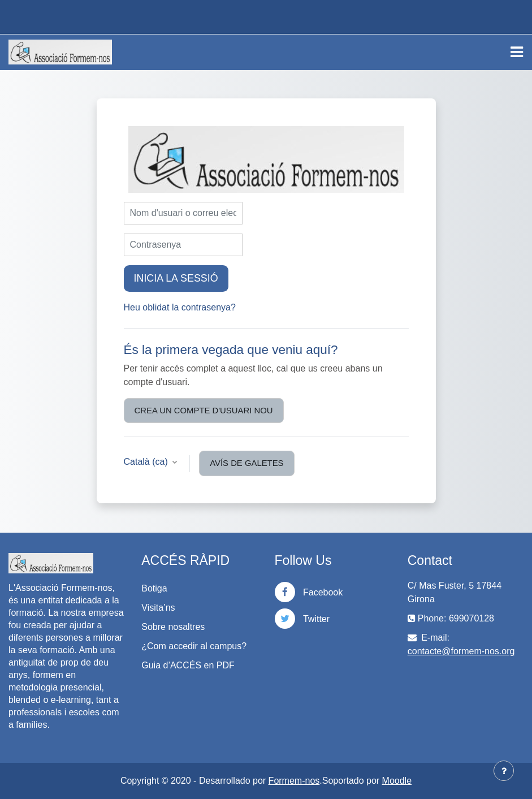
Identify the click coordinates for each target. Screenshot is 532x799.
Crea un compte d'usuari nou (204, 411)
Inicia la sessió (176, 278)
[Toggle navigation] (517, 52)
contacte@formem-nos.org (461, 651)
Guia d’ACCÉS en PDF (188, 665)
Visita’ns (158, 608)
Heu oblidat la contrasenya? (180, 307)
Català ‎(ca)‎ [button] (147, 462)
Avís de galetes (246, 463)
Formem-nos (294, 781)
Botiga (154, 588)
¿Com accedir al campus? (194, 646)
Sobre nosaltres (173, 627)
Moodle (397, 781)
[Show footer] (504, 771)
